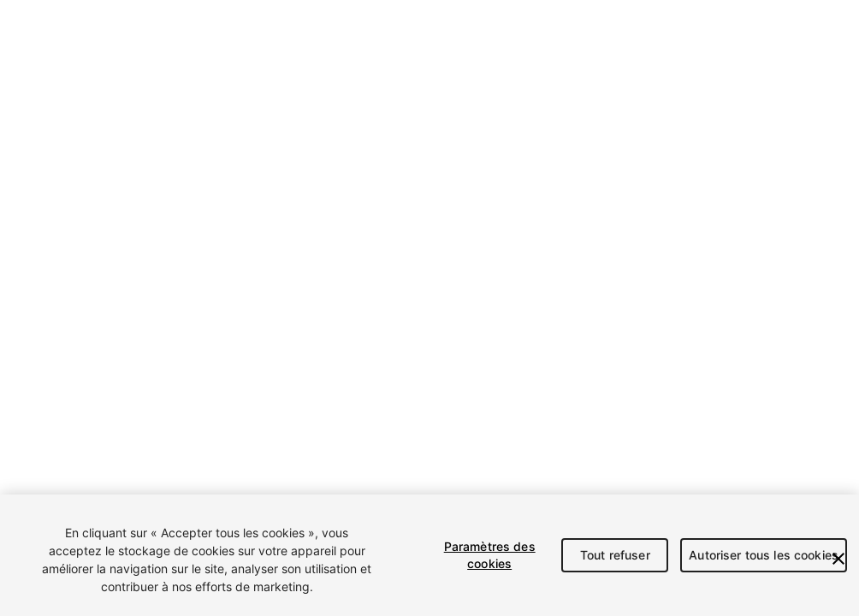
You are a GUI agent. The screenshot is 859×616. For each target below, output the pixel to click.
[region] (429, 555)
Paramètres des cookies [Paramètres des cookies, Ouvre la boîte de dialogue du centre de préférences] (490, 555)
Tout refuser (615, 555)
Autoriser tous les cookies (764, 555)
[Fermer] (838, 559)
